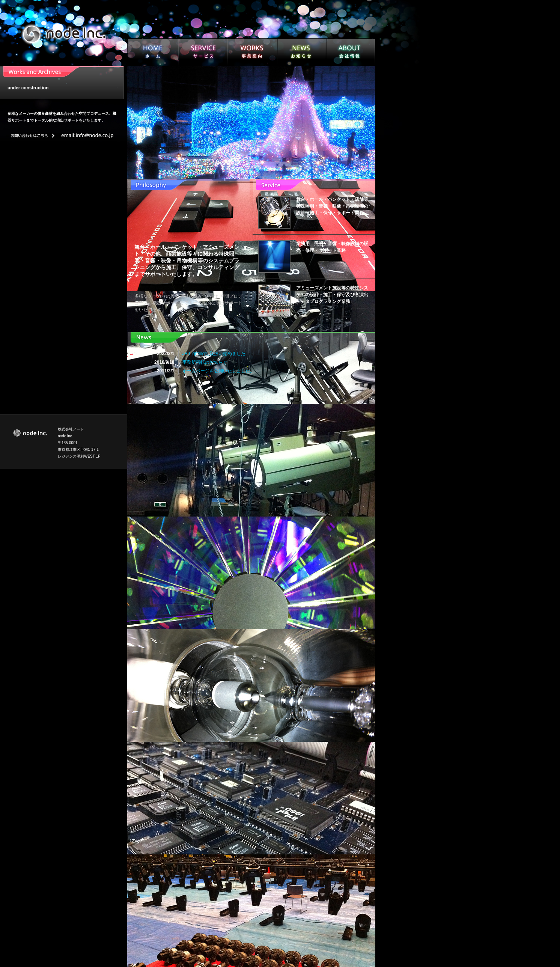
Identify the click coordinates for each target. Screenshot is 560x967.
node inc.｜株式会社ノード (64, 34)
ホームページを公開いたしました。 (218, 371)
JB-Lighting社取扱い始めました (214, 354)
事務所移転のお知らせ (205, 362)
